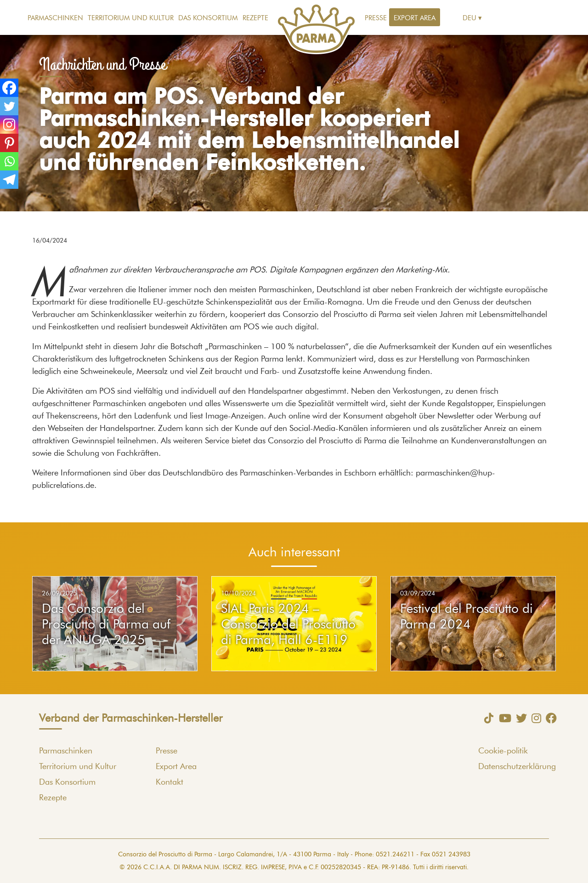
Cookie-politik (503, 751)
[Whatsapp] (9, 161)
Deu (469, 18)
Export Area (415, 18)
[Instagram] (9, 125)
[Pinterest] (9, 143)
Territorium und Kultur (131, 18)
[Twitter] (9, 106)
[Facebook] (9, 88)
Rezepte (255, 18)
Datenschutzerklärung (517, 767)
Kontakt (170, 782)
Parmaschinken (55, 18)
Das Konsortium (208, 18)
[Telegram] (9, 180)
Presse (376, 18)
